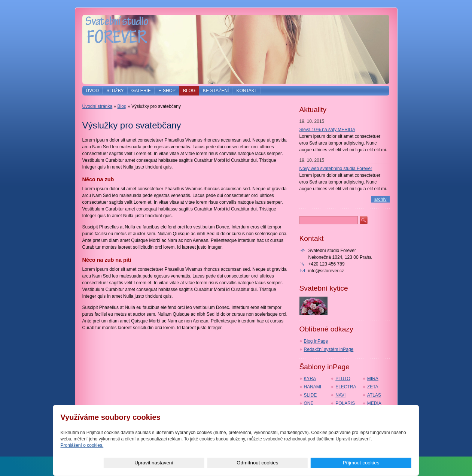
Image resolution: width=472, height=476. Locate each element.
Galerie (141, 91)
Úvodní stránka (98, 106)
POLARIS (345, 403)
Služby (115, 91)
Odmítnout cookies (327, 463)
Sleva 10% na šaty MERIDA (327, 130)
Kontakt (247, 91)
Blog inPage (316, 341)
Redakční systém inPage (329, 349)
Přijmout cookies (384, 463)
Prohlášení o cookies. (82, 445)
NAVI (340, 395)
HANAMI (313, 387)
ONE (309, 403)
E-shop (167, 91)
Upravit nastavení (271, 463)
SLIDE (310, 395)
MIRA (373, 379)
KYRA (310, 379)
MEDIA (374, 403)
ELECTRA (346, 387)
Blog (189, 91)
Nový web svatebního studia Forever (336, 169)
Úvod (93, 91)
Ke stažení (216, 91)
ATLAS (374, 395)
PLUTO (343, 379)
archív (380, 199)
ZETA (373, 387)
